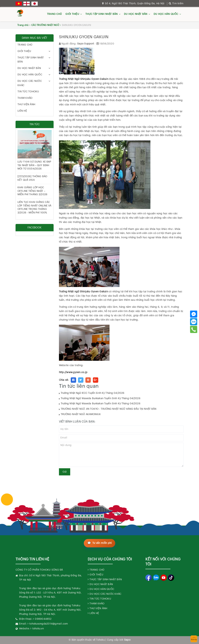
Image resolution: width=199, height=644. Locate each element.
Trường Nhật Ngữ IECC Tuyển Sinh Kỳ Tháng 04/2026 (93, 393)
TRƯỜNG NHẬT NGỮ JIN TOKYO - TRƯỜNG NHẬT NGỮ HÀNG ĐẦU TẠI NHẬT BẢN (109, 409)
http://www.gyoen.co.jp (73, 372)
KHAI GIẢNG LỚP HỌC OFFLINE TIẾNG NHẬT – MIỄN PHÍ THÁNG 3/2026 (32, 191)
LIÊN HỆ (22, 111)
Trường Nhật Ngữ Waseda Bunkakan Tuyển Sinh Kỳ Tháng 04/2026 (101, 398)
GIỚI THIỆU (72, 14)
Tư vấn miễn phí (102, 543)
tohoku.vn (38, 629)
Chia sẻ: (64, 380)
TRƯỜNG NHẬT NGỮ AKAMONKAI (81, 414)
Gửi (65, 472)
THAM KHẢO (25, 98)
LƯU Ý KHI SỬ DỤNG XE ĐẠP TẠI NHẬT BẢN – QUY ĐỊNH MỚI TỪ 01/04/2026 (34, 165)
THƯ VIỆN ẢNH (26, 104)
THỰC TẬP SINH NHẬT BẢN (102, 14)
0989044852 (43, 619)
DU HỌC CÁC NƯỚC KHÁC (30, 83)
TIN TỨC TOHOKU (28, 92)
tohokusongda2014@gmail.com (49, 624)
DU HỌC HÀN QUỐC (166, 14)
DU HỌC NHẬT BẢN (136, 14)
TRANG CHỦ (54, 14)
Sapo (127, 640)
